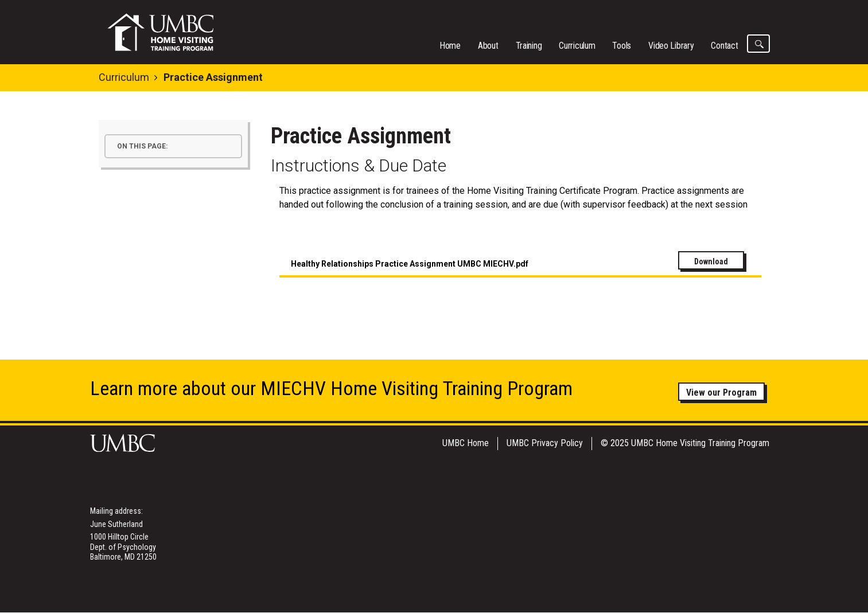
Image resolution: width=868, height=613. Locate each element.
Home (450, 46)
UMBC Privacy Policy (545, 443)
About (488, 46)
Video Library (671, 46)
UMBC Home (466, 443)
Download (711, 261)
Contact (724, 46)
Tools (622, 46)
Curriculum (577, 46)
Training (529, 46)
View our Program (721, 393)
